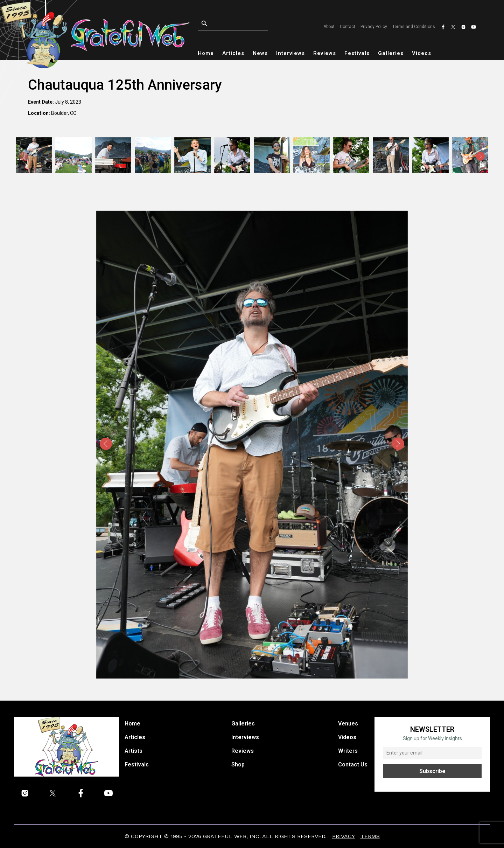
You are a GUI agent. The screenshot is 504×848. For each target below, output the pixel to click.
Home (206, 53)
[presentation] (24, 156)
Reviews (325, 53)
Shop (238, 764)
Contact (348, 27)
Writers (348, 751)
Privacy (344, 836)
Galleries (391, 53)
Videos (422, 53)
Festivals (357, 53)
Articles (233, 53)
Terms (370, 836)
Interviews (290, 53)
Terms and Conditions (414, 27)
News (260, 53)
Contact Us (353, 764)
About (329, 27)
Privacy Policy (374, 27)
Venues (348, 724)
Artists (134, 751)
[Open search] (241, 24)
